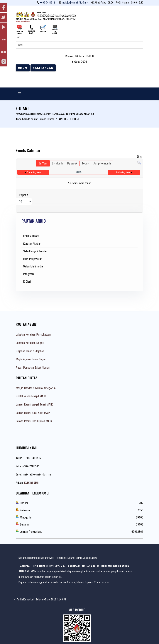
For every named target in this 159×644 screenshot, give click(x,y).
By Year (43, 163)
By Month (57, 163)
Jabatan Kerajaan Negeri (30, 343)
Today (85, 163)
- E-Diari (26, 282)
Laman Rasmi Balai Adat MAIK (33, 413)
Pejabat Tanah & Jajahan (30, 351)
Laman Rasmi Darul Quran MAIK (34, 421)
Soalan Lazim (90, 558)
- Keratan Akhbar (31, 244)
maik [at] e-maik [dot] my (75, 3)
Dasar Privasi (47, 558)
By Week (72, 163)
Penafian (60, 558)
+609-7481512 (47, 3)
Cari (18, 37)
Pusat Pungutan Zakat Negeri (33, 368)
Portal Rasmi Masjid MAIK (31, 396)
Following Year (123, 172)
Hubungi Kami (74, 558)
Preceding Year (34, 172)
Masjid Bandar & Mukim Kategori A (36, 388)
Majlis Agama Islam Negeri (31, 359)
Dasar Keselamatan (29, 558)
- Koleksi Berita (30, 236)
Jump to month (102, 163)
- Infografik (28, 274)
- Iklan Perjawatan (32, 259)
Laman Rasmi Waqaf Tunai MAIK (34, 405)
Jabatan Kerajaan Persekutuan (33, 335)
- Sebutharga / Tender (34, 251)
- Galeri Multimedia (32, 266)
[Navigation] (20, 94)
